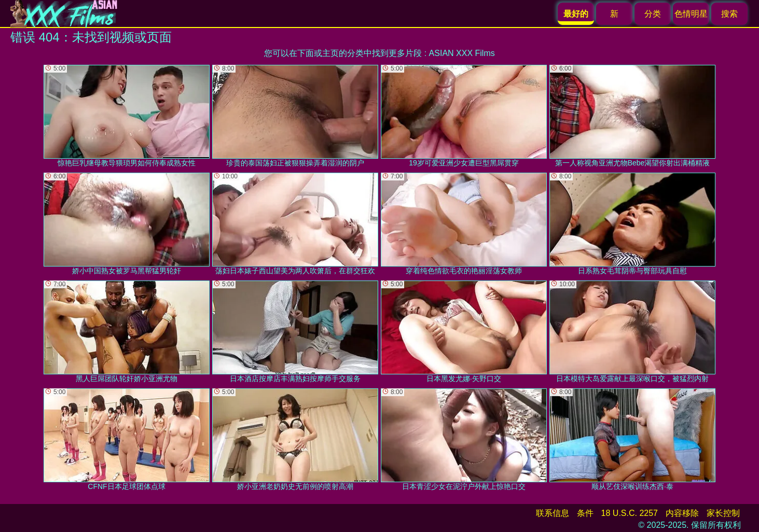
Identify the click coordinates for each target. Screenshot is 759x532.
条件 (585, 513)
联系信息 (553, 513)
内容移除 (682, 513)
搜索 (729, 14)
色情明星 (691, 14)
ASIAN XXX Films (462, 53)
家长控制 (723, 513)
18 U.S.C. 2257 (630, 513)
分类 (653, 14)
